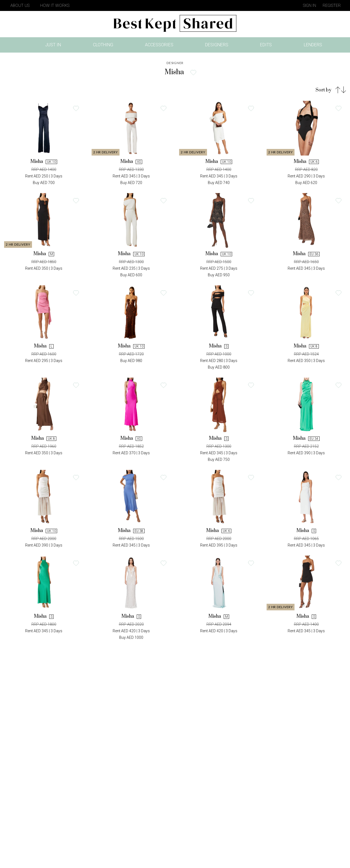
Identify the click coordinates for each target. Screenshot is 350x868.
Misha (44, 162)
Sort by (323, 90)
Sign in (310, 5)
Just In (55, 46)
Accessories (159, 45)
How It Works (55, 5)
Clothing (103, 45)
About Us (20, 5)
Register (332, 5)
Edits (266, 45)
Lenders (313, 45)
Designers (217, 45)
